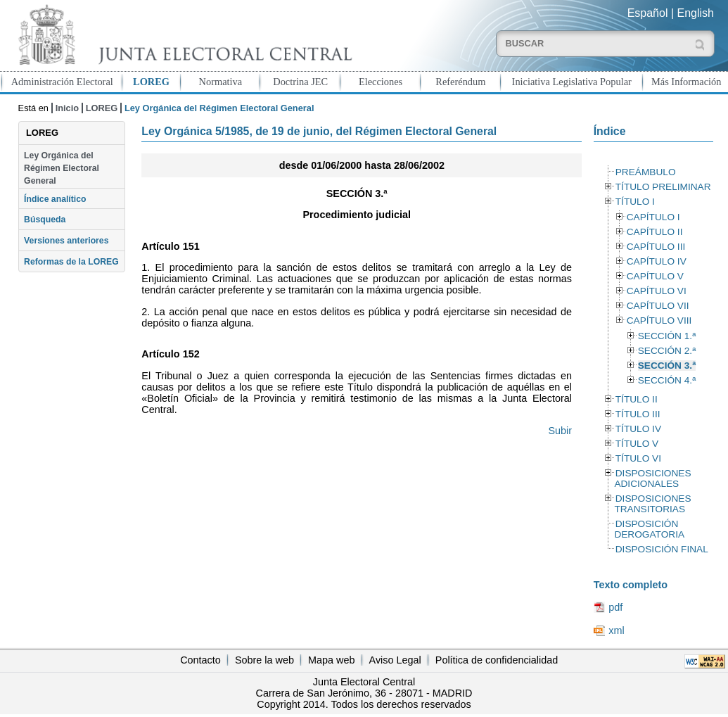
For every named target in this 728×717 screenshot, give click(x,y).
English (696, 13)
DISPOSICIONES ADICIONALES (652, 478)
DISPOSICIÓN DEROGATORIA (649, 529)
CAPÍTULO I (653, 217)
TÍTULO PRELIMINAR (663, 187)
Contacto (200, 660)
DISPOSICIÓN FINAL (662, 549)
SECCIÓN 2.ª (667, 351)
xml (616, 630)
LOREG (151, 82)
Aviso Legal (395, 660)
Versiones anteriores (66, 241)
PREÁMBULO (646, 172)
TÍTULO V (637, 444)
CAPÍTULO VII (658, 306)
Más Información (687, 82)
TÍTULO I (635, 202)
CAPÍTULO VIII (659, 321)
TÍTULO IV (638, 429)
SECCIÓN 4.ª (667, 380)
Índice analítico (55, 199)
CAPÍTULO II (655, 232)
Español (648, 13)
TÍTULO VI (638, 458)
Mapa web (331, 660)
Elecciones (381, 82)
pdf (615, 607)
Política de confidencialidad (497, 660)
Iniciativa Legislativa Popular (572, 82)
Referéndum (460, 82)
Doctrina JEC (300, 82)
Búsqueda (45, 220)
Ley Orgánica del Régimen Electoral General (62, 169)
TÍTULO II (637, 399)
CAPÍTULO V (655, 276)
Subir (560, 431)
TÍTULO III (638, 414)
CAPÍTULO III (656, 247)
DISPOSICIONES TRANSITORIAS (652, 504)
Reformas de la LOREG (71, 262)
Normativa (221, 82)
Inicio (67, 108)
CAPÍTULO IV (657, 261)
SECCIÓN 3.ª (667, 366)
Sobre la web (264, 660)
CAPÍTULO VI (657, 291)
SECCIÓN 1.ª (667, 336)
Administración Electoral (62, 82)
